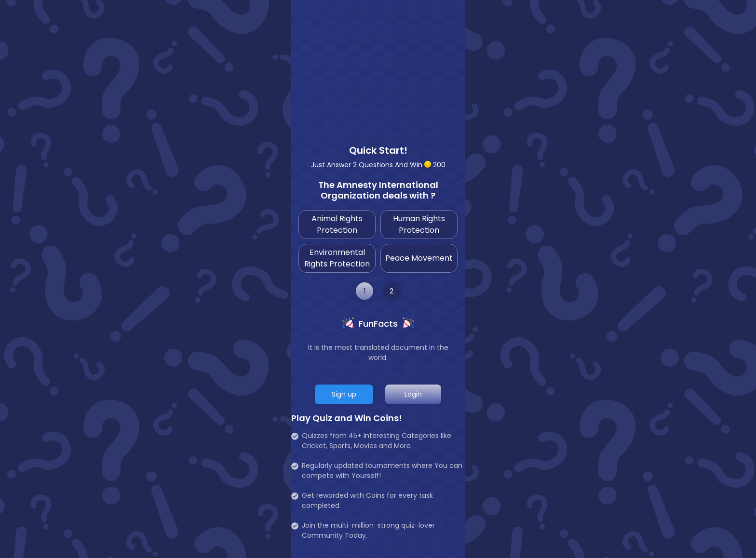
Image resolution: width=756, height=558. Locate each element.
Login (413, 394)
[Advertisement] (378, 67)
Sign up (344, 394)
